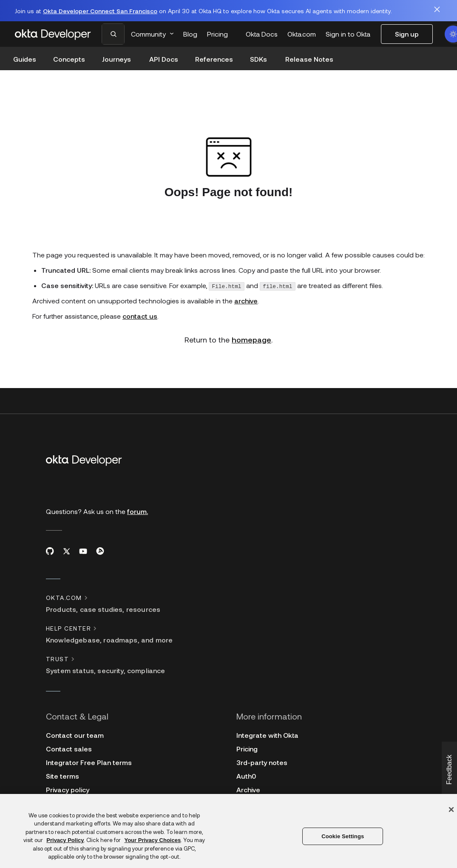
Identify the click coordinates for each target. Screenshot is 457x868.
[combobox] (115, 34)
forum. (138, 493)
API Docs (164, 59)
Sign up (407, 34)
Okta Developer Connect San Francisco (100, 11)
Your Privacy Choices (152, 840)
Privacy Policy (65, 840)
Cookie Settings (343, 836)
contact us (140, 297)
